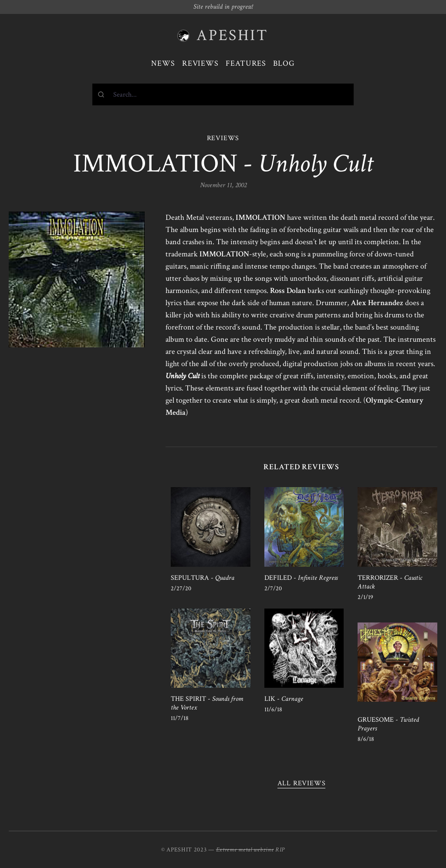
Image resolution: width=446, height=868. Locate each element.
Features (246, 63)
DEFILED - (301, 578)
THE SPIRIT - (207, 703)
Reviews (200, 63)
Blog (284, 63)
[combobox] (223, 94)
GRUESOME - (388, 724)
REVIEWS (223, 138)
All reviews (302, 783)
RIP (280, 850)
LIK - (284, 699)
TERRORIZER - (390, 582)
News (163, 63)
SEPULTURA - (203, 578)
